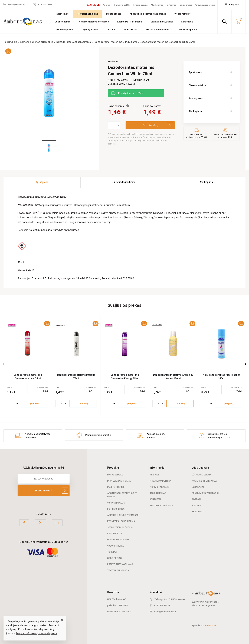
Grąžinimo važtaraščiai (205, 493)
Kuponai (196, 505)
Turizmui (111, 30)
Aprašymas (195, 72)
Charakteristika (197, 85)
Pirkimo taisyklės (141, 5)
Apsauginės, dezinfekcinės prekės (148, 14)
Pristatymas (171, 5)
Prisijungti (198, 512)
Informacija (157, 468)
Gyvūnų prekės (90, 30)
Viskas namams (182, 14)
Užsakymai (198, 487)
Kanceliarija (187, 22)
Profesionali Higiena (119, 481)
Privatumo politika (122, 5)
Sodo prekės (130, 30)
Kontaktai (155, 499)
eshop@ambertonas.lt (165, 612)
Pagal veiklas (62, 14)
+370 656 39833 (162, 606)
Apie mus (107, 5)
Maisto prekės (114, 14)
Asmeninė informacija (204, 481)
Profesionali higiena (87, 14)
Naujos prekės (185, 5)
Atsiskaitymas (157, 5)
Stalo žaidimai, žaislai (162, 22)
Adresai (196, 499)
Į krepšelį (35, 403)
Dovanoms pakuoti (64, 30)
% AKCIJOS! (94, 5)
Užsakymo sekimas (202, 475)
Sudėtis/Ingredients (124, 182)
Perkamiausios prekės (205, 5)
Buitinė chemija (63, 22)
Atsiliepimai (196, 111)
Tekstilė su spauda (187, 30)
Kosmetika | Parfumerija (130, 22)
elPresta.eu (211, 626)
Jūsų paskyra (200, 468)
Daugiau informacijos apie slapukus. (37, 633)
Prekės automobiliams (157, 30)
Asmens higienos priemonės (94, 22)
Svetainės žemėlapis (161, 505)
